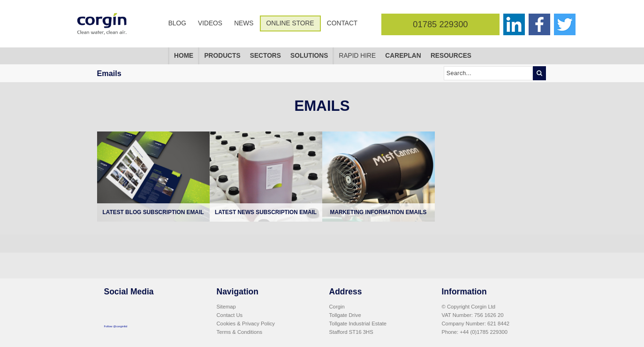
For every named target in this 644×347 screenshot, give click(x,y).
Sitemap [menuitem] (226, 307)
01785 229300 (440, 24)
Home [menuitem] (184, 56)
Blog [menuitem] (177, 23)
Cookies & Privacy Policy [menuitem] (246, 324)
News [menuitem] (244, 23)
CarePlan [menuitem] (403, 56)
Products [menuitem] (222, 56)
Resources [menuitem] (451, 56)
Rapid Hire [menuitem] (357, 56)
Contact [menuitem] (342, 23)
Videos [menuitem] (210, 23)
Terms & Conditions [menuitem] (240, 332)
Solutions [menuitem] (309, 56)
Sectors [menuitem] (265, 56)
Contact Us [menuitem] (230, 315)
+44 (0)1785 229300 (484, 332)
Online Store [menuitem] (290, 23)
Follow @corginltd (116, 326)
